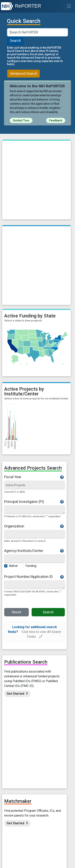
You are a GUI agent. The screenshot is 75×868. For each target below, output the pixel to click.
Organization (34, 526)
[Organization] (34, 534)
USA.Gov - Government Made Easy (38, 845)
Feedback (56, 120)
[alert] (34, 632)
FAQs (39, 772)
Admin (13, 566)
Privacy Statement (54, 780)
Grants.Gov (38, 849)
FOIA (47, 783)
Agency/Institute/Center (34, 551)
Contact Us (55, 772)
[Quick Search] (34, 509)
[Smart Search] (37, 32)
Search (15, 41)
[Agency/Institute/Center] (34, 559)
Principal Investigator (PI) (34, 502)
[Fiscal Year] (34, 485)
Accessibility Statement (24, 780)
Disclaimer (32, 783)
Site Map (23, 776)
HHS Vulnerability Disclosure (38, 787)
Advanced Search (24, 74)
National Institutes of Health (38, 837)
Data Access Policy (46, 776)
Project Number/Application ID (34, 577)
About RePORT (22, 772)
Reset (17, 612)
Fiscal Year (34, 477)
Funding (31, 566)
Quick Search (24, 21)
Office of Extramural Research (37, 833)
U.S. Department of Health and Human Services (38, 841)
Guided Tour (21, 120)
